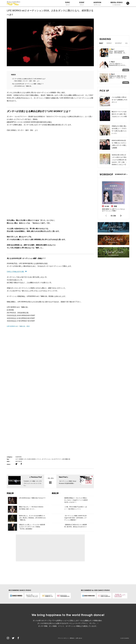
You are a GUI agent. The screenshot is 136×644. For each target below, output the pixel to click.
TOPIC (68, 3)
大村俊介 (21, 459)
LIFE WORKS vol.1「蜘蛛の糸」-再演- (18, 326)
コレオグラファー (56, 459)
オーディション (46, 459)
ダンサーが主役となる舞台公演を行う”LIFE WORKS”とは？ (29, 79)
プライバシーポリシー (63, 638)
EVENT (82, 3)
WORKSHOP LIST (121, 174)
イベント (39, 459)
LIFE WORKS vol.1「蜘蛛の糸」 (23, 86)
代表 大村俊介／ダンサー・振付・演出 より (27, 81)
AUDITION (18, 457)
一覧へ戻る (50, 481)
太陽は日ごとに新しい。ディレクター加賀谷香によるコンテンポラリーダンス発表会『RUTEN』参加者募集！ (32, 527)
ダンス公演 (27, 459)
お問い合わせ (79, 638)
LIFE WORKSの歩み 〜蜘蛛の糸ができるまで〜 (32, 498)
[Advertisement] (35, 548)
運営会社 (72, 638)
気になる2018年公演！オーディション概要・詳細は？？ (28, 84)
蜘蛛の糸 (68, 459)
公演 (63, 459)
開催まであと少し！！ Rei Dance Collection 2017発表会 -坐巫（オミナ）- (31, 508)
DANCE (33, 459)
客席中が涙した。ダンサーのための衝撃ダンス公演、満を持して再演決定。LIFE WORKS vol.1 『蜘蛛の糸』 (32, 518)
